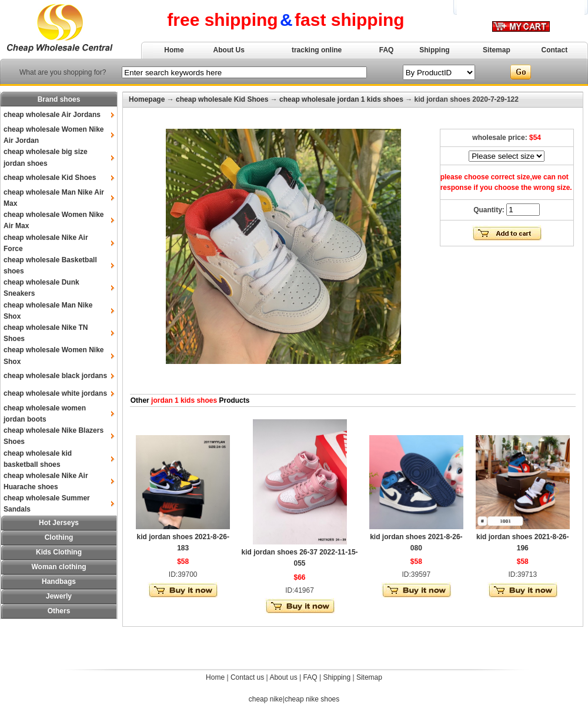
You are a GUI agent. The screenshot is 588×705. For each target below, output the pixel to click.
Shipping (434, 50)
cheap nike (266, 699)
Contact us (247, 677)
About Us (229, 50)
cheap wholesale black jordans (55, 376)
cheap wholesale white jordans (55, 393)
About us (283, 677)
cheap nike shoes (312, 699)
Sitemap (497, 50)
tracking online (317, 50)
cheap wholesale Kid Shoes (50, 178)
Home (174, 50)
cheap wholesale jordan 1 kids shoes (341, 99)
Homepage (147, 99)
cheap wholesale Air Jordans (52, 115)
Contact (555, 50)
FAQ (387, 50)
